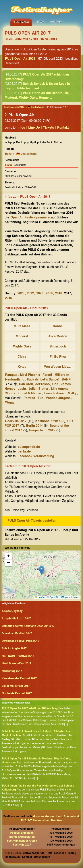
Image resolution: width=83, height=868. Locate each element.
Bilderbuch (58, 347)
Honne (58, 326)
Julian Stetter (38, 389)
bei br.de (24, 452)
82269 (9, 165)
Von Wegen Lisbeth (59, 367)
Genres (50, 816)
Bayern (10, 154)
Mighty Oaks (22, 347)
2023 (21, 294)
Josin (22, 389)
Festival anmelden (22, 833)
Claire (22, 357)
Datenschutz (42, 857)
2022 (30, 294)
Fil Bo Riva (58, 357)
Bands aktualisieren (22, 837)
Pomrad (29, 398)
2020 (40, 294)
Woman (11, 403)
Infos (21, 128)
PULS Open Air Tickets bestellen (32, 521)
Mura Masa (22, 326)
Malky (72, 393)
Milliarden (62, 375)
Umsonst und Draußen (48, 820)
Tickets (56, 22)
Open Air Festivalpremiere (30, 218)
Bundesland (71, 816)
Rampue (11, 375)
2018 (59, 294)
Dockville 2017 (16, 421)
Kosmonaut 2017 (48, 421)
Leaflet (40, 597)
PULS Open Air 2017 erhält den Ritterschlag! (30, 708)
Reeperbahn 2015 (42, 430)
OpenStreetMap (58, 597)
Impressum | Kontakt (19, 857)
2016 (9, 298)
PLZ (24, 820)
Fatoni (47, 375)
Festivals (21, 22)
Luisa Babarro (55, 393)
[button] (41, 570)
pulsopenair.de (29, 447)
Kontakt (63, 128)
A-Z (30, 820)
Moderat (22, 336)
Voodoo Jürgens (58, 398)
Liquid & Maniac (30, 393)
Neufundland (15, 380)
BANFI (67, 380)
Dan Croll (26, 384)
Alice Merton (58, 336)
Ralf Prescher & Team (61, 853)
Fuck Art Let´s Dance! (43, 380)
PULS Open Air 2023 (20, 59)
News (40, 22)
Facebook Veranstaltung (36, 456)
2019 (49, 294)
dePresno (43, 384)
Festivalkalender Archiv (22, 841)
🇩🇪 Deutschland (36, 107)
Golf (55, 384)
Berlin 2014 (34, 426)
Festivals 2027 (22, 845)
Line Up (34, 128)
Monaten (38, 816)
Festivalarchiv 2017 (14, 107)
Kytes (22, 367)
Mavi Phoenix (30, 375)
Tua (41, 398)
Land (59, 816)
